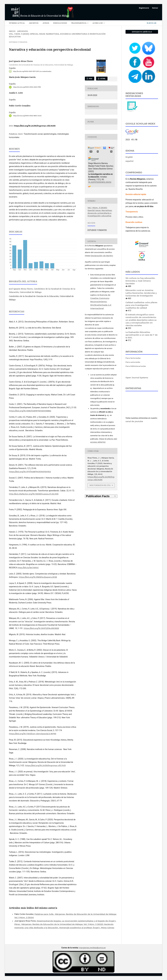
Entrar (155, 8)
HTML (103, 79)
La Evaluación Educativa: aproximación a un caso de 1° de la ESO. (142, 335)
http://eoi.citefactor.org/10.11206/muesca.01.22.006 (34, 494)
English (129, 157)
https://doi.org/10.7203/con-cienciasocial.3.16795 (33, 734)
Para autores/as (133, 362)
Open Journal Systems (137, 378)
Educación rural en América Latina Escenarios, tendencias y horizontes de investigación (141, 293)
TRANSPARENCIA (79, 23)
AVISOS (46, 23)
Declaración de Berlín (101, 256)
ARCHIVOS (34, 23)
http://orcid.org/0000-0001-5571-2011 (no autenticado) (32, 71)
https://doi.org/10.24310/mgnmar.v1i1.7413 (45, 766)
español (129, 161)
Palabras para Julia (44, 914)
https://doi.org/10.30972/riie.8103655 (41, 628)
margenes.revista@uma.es (92, 948)
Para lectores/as (133, 358)
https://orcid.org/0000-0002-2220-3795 (27, 87)
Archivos (23, 31)
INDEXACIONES (60, 23)
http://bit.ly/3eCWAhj (28, 568)
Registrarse (144, 8)
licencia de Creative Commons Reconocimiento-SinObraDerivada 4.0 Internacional (101, 302)
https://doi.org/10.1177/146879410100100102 (30, 472)
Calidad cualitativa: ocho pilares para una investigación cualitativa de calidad (141, 305)
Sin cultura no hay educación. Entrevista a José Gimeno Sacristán (140, 281)
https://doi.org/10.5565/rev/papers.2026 (38, 577)
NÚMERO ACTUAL (17, 23)
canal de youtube (134, 421)
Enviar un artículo (142, 32)
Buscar (152, 23)
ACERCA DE (98, 23)
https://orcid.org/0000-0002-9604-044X (27, 116)
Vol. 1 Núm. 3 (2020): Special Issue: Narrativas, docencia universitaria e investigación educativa (57, 35)
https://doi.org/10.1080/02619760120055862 (30, 411)
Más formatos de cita (100, 485)
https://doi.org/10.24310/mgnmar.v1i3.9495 (35, 126)
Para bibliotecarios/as (136, 366)
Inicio (12, 31)
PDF (90, 79)
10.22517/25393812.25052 (100, 182)
